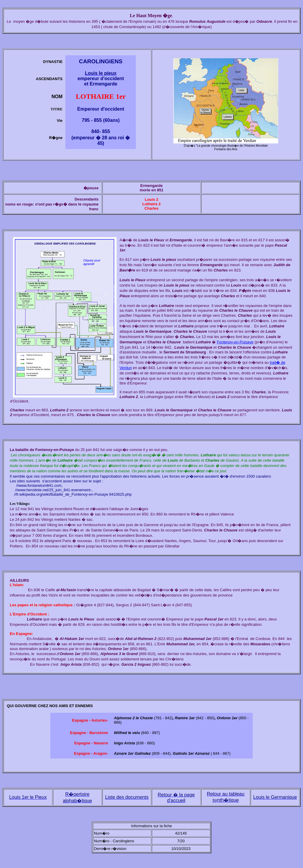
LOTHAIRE (95, 96)
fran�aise (186, 471)
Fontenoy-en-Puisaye (235, 342)
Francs (145, 460)
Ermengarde (151, 186)
